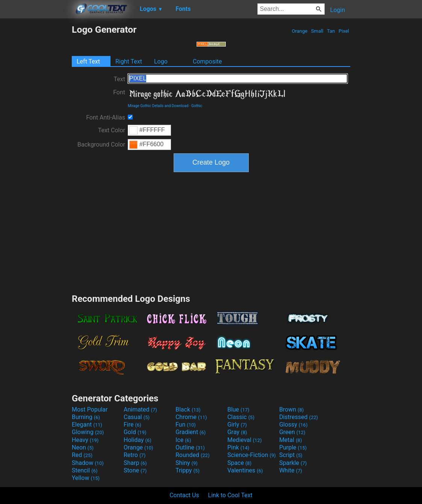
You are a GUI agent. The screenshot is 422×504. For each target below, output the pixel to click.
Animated (140, 409)
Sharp (135, 463)
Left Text (88, 61)
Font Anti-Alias (106, 117)
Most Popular (90, 409)
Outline (190, 447)
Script (291, 455)
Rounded (193, 455)
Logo (161, 61)
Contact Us (184, 495)
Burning (86, 417)
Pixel (344, 31)
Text (119, 79)
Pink (238, 447)
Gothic (197, 106)
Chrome (191, 417)
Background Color (101, 145)
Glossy (293, 425)
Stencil (85, 470)
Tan (331, 31)
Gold (135, 432)
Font (119, 92)
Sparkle (293, 463)
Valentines (245, 470)
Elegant (87, 425)
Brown (291, 409)
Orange (299, 31)
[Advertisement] (36, 137)
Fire (132, 425)
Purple (293, 447)
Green (292, 432)
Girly (237, 425)
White (291, 470)
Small (317, 31)
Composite (207, 61)
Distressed (299, 417)
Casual (137, 417)
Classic (241, 417)
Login (338, 10)
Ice (183, 440)
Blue (238, 409)
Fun (186, 425)
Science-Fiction (252, 455)
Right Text (129, 61)
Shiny (187, 463)
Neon (83, 447)
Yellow (86, 478)
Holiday (138, 440)
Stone (135, 470)
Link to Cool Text (230, 495)
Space (239, 463)
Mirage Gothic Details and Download (158, 106)
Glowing (88, 432)
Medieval (245, 440)
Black (188, 409)
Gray (237, 432)
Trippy (188, 470)
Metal (291, 440)
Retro (135, 455)
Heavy (85, 440)
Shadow (88, 463)
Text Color (112, 130)
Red (82, 455)
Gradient (191, 432)
